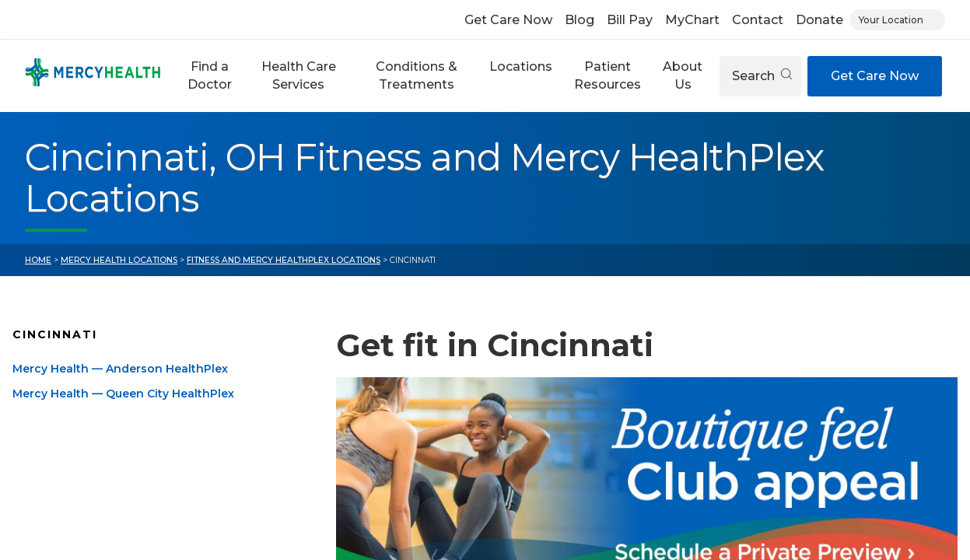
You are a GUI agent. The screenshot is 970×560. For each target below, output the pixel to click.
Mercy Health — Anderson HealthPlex (120, 369)
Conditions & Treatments (417, 75)
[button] (210, 76)
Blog (580, 20)
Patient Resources (608, 75)
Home (38, 260)
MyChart (692, 20)
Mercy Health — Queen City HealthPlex (123, 394)
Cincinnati (55, 334)
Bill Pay (630, 20)
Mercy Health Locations (119, 260)
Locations (521, 66)
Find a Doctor (210, 75)
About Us (683, 75)
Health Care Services (299, 75)
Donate (819, 20)
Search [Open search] (762, 76)
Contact (758, 20)
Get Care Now (508, 20)
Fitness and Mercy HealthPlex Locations (284, 260)
